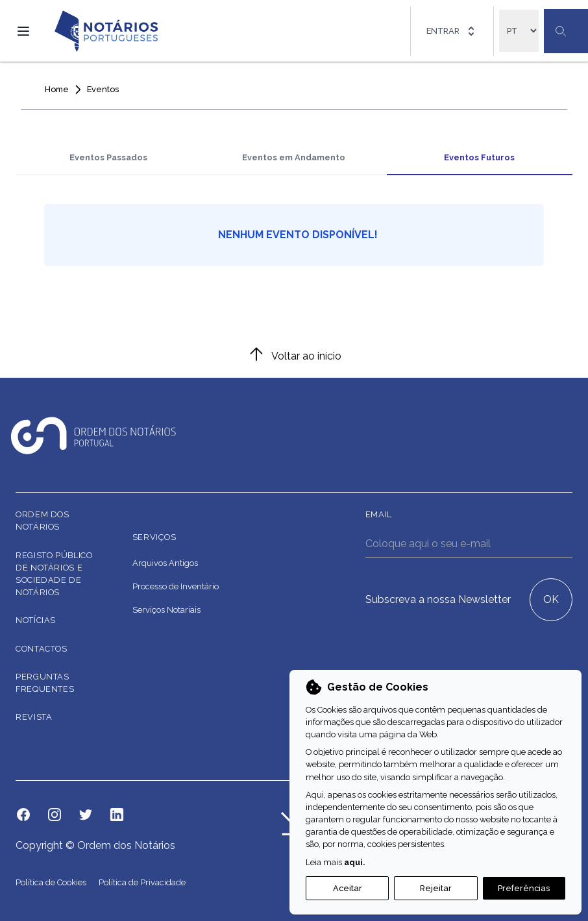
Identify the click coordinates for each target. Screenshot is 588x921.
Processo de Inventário (176, 586)
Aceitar (348, 888)
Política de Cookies (52, 882)
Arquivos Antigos (165, 563)
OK (551, 599)
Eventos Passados (108, 157)
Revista (34, 717)
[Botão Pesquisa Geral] (566, 31)
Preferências (524, 888)
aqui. (354, 862)
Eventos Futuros (479, 157)
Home (57, 89)
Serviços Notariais (166, 610)
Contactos (42, 649)
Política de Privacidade (142, 882)
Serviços (154, 537)
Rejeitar (436, 888)
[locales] (519, 31)
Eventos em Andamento (294, 157)
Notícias (36, 620)
